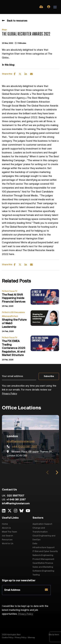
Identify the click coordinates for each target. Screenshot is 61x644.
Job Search (7, 536)
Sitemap (31, 638)
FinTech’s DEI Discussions (13, 312)
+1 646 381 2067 (16, 500)
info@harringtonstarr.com (21, 441)
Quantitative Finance (43, 563)
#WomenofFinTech (10, 316)
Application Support (42, 524)
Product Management (43, 559)
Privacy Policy (9, 394)
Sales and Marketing (43, 567)
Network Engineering (43, 555)
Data (35, 544)
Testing (36, 575)
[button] (57, 473)
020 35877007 (15, 496)
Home (5, 524)
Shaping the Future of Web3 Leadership (14, 323)
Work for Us (8, 544)
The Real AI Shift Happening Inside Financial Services (14, 298)
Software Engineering (43, 571)
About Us (6, 528)
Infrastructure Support (44, 548)
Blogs (4, 30)
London (12, 436)
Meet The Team (10, 532)
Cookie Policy (8, 638)
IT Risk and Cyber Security (45, 551)
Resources (7, 540)
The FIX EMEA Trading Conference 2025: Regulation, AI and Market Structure (14, 348)
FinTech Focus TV (10, 291)
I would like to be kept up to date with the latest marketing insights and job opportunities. (25, 610)
